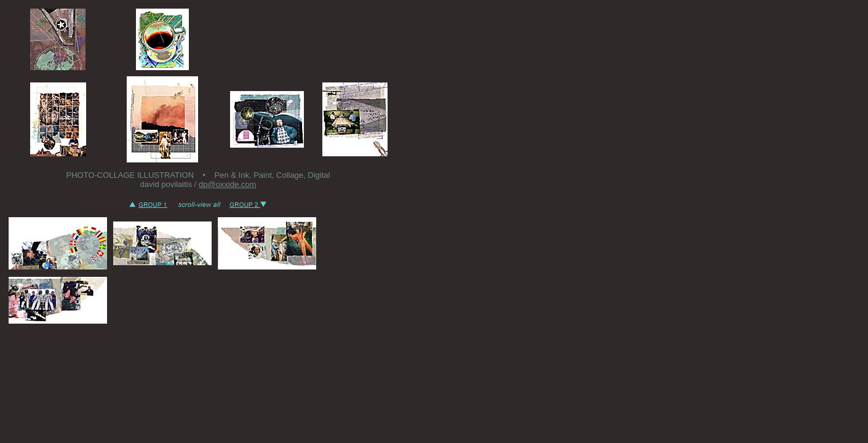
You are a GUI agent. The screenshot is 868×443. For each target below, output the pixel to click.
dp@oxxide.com (227, 184)
